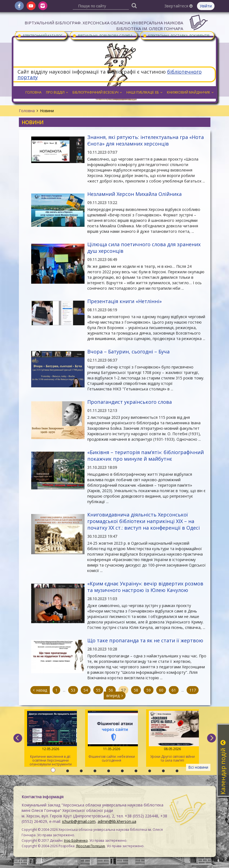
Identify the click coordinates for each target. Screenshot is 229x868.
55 (98, 690)
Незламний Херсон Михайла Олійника (134, 194)
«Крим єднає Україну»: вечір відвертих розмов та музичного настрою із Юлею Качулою (145, 587)
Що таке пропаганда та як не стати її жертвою (145, 640)
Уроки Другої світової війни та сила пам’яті (173, 737)
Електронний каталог (40, 35)
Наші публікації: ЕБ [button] (144, 92)
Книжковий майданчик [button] (190, 92)
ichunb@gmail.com (79, 821)
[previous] (18, 738)
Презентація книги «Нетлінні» (124, 301)
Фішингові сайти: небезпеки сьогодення (111, 737)
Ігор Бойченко (76, 841)
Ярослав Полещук (91, 846)
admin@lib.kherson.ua (117, 821)
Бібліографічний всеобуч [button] (97, 92)
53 (73, 690)
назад (40, 690)
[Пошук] (134, 5)
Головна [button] (34, 92)
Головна (27, 111)
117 (193, 690)
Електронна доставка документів (176, 35)
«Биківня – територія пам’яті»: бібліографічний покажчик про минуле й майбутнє (146, 455)
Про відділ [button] (57, 92)
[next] (211, 738)
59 (149, 690)
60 (161, 690)
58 (136, 690)
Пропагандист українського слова (130, 402)
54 (86, 690)
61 (174, 690)
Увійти (206, 6)
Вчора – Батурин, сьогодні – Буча (128, 352)
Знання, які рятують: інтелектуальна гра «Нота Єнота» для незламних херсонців (146, 140)
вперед (115, 696)
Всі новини (198, 767)
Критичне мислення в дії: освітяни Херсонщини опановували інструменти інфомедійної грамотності (51, 739)
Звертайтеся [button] (179, 6)
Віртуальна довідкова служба (103, 35)
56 (111, 690)
